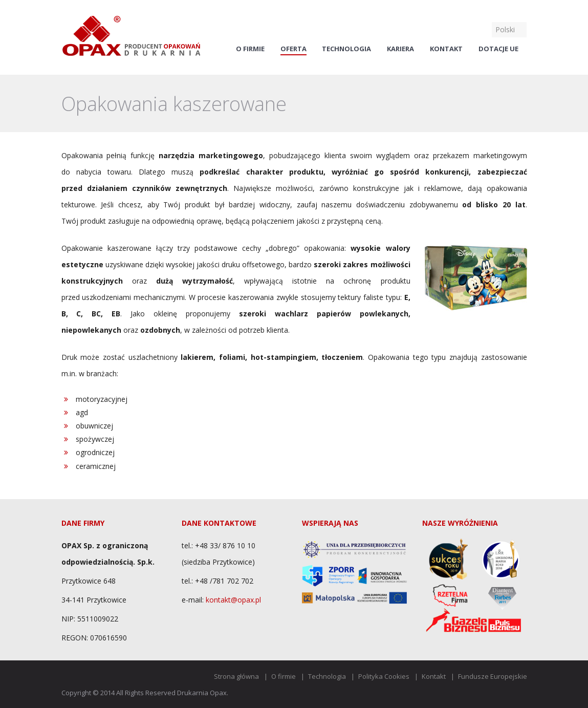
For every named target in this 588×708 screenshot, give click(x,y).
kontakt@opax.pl (233, 600)
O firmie (250, 49)
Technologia (346, 49)
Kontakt (446, 49)
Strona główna (236, 676)
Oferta (293, 49)
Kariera (400, 49)
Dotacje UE (498, 49)
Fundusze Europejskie (493, 676)
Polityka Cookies (384, 676)
